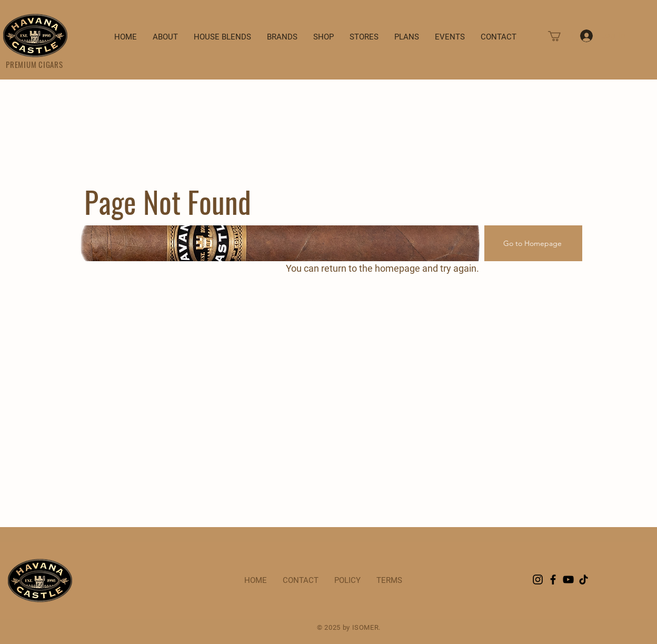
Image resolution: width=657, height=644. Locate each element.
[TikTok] (584, 579)
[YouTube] (568, 579)
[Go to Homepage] (533, 243)
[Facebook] (553, 579)
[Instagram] (538, 579)
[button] (560, 36)
